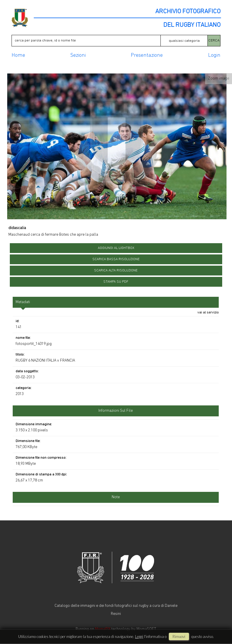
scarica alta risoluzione (116, 271)
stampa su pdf (116, 282)
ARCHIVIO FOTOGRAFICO (188, 12)
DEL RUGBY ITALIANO (192, 25)
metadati (23, 302)
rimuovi (179, 637)
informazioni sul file (116, 411)
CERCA (214, 40)
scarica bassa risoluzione (116, 259)
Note (116, 497)
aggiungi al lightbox (116, 248)
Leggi (139, 637)
